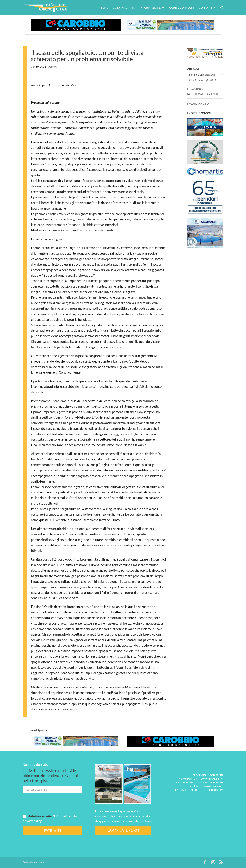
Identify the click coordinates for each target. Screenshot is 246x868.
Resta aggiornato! (36, 764)
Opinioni (52, 67)
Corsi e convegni (182, 8)
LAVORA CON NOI (199, 104)
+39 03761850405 (212, 782)
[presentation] (52, 804)
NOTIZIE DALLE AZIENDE (203, 94)
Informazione (150, 8)
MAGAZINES (195, 89)
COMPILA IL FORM (123, 830)
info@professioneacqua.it (210, 786)
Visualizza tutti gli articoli (203, 80)
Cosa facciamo (124, 8)
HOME (104, 8)
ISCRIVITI (52, 831)
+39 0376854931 (185, 782)
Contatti (205, 8)
